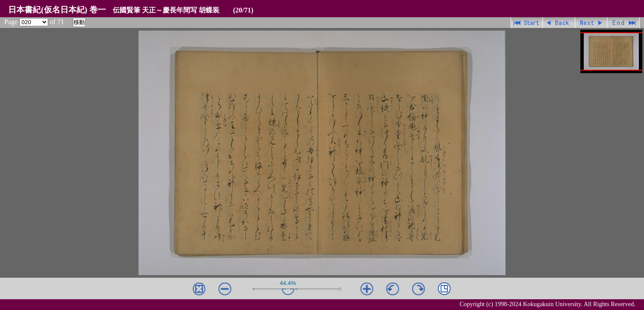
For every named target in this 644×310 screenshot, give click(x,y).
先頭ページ (527, 23)
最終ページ (624, 23)
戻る (559, 23)
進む (591, 23)
